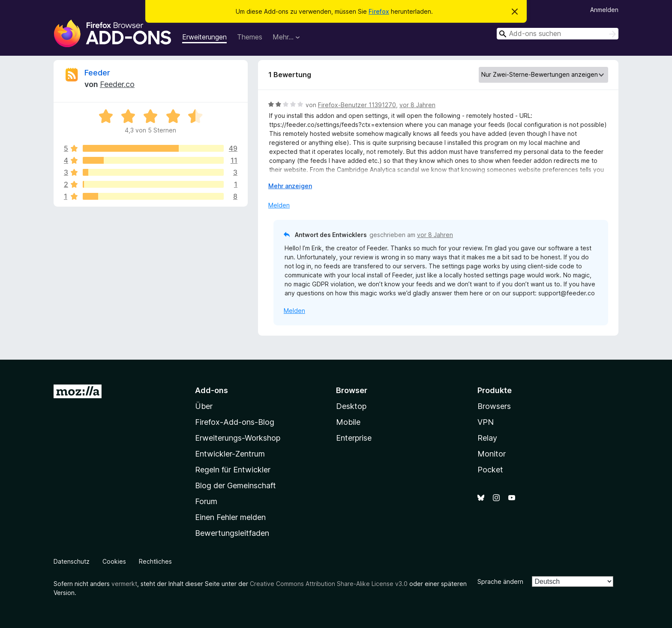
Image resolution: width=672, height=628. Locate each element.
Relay (487, 438)
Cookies (114, 561)
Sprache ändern (500, 581)
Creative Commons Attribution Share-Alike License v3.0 (329, 584)
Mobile (348, 422)
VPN (486, 422)
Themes (250, 37)
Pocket (490, 470)
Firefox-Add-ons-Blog (235, 422)
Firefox (379, 11)
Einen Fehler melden (230, 517)
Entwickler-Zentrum (230, 454)
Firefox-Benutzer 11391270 (357, 105)
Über (204, 406)
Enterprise (354, 438)
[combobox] (558, 34)
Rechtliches (155, 561)
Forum (206, 501)
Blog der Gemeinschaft (235, 485)
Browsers (494, 406)
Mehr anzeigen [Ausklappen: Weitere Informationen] (290, 186)
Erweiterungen (204, 37)
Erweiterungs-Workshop (238, 438)
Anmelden (604, 10)
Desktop (351, 406)
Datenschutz (72, 561)
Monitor (492, 454)
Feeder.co (117, 84)
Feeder (97, 73)
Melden (279, 205)
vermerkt (124, 584)
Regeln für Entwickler (233, 470)
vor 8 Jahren (417, 105)
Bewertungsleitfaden (232, 533)
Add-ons (211, 390)
